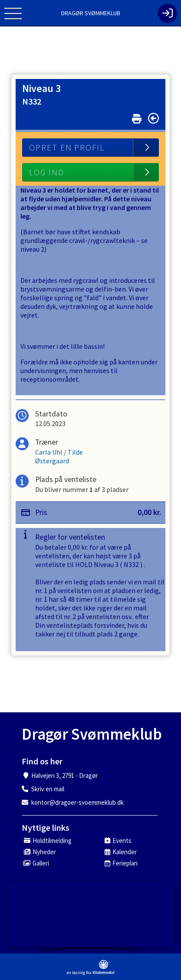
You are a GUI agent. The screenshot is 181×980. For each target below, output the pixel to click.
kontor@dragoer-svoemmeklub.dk (77, 802)
